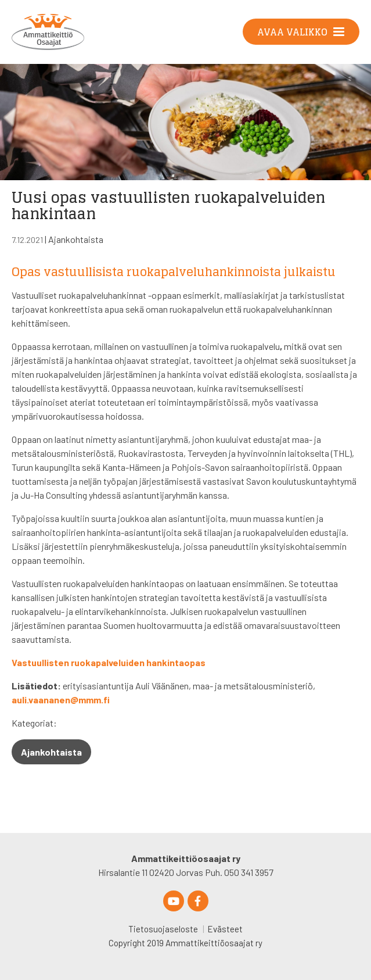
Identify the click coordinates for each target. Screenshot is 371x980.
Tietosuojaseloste (163, 929)
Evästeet (225, 929)
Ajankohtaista (76, 239)
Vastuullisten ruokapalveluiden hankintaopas (109, 662)
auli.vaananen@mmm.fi (61, 700)
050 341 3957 (249, 872)
